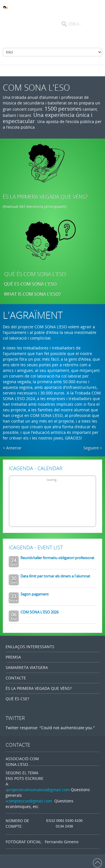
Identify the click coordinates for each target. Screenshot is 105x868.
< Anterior (12, 448)
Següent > (93, 448)
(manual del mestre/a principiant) (34, 206)
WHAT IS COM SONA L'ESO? (33, 294)
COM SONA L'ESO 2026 (39, 612)
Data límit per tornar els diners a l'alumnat (55, 576)
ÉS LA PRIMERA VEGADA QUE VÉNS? (45, 197)
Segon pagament (35, 594)
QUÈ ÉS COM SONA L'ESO (35, 274)
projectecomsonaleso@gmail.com (38, 790)
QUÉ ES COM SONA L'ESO (30, 284)
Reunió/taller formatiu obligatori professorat (57, 558)
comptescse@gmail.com (30, 801)
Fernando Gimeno (62, 842)
